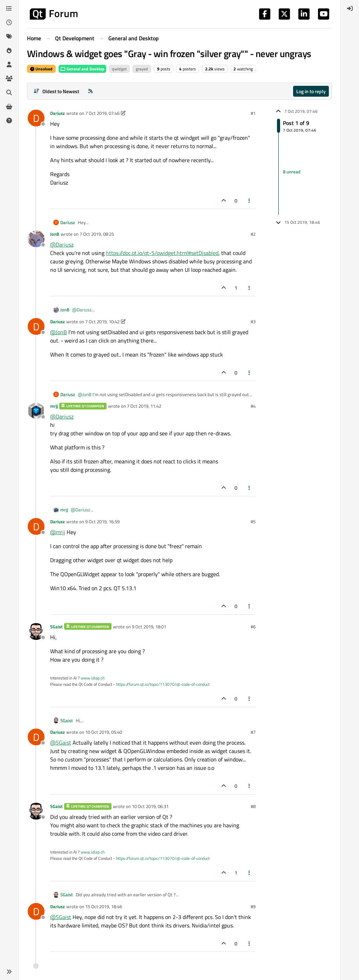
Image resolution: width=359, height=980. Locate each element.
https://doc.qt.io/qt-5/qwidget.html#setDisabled (162, 253)
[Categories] (9, 8)
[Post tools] (250, 201)
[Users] (9, 64)
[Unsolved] (9, 120)
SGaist (56, 627)
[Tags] (9, 36)
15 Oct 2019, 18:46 (104, 906)
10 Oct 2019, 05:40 (104, 732)
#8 (253, 806)
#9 (253, 906)
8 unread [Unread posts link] (292, 172)
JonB (55, 234)
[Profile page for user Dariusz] (36, 118)
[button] (9, 972)
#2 (253, 234)
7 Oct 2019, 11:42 (144, 406)
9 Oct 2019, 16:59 (102, 522)
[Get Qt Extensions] (9, 106)
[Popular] (9, 50)
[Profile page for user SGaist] (36, 632)
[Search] (9, 92)
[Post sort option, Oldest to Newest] (56, 91)
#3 (253, 322)
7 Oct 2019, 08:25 (97, 234)
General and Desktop (82, 69)
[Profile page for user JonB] (36, 239)
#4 (253, 406)
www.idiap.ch (93, 678)
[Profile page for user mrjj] (36, 411)
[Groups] (9, 78)
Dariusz (57, 113)
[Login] (350, 8)
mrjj (54, 406)
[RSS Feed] (90, 91)
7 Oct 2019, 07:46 (102, 113)
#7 (253, 732)
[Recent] (9, 22)
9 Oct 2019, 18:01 (149, 627)
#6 (253, 627)
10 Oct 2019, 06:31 (150, 806)
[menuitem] (350, 8)
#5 (253, 522)
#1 (253, 113)
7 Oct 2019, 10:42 (102, 322)
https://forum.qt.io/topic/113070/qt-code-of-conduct (163, 684)
